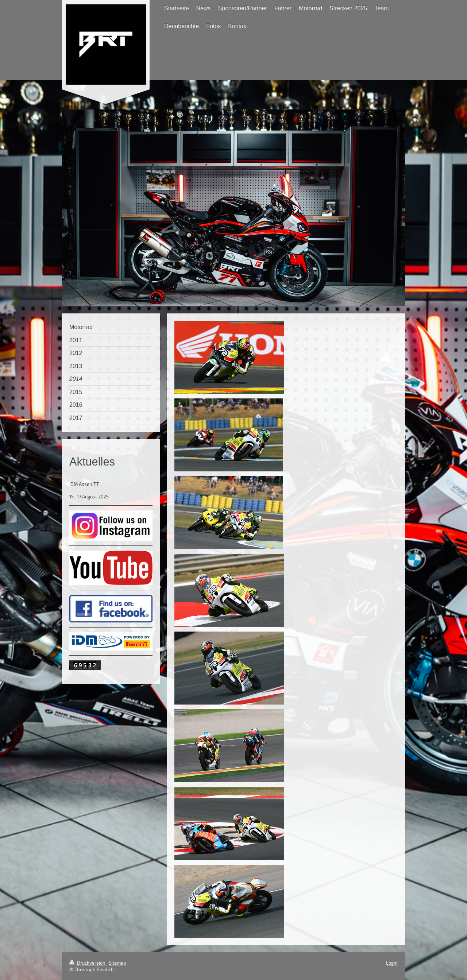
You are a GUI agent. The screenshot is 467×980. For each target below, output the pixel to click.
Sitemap (117, 963)
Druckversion (88, 963)
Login (392, 963)
